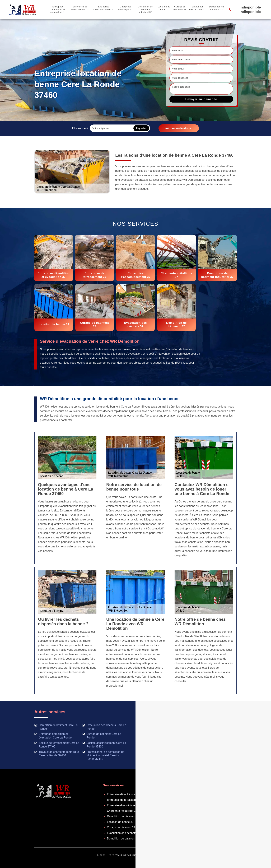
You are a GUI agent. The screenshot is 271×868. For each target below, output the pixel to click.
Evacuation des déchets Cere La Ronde (104, 727)
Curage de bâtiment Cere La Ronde (102, 736)
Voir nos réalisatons (178, 128)
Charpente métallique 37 (125, 8)
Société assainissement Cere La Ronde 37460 (104, 745)
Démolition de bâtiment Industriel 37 (145, 9)
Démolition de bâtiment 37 (217, 8)
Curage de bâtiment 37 (180, 8)
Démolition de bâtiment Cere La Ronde (56, 727)
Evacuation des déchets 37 (197, 8)
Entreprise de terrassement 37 (80, 8)
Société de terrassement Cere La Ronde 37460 (57, 745)
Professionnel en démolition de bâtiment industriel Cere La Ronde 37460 (103, 756)
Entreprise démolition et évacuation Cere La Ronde (53, 736)
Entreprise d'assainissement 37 (104, 8)
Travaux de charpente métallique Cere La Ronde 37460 (57, 754)
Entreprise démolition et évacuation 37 (58, 9)
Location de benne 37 (164, 8)
